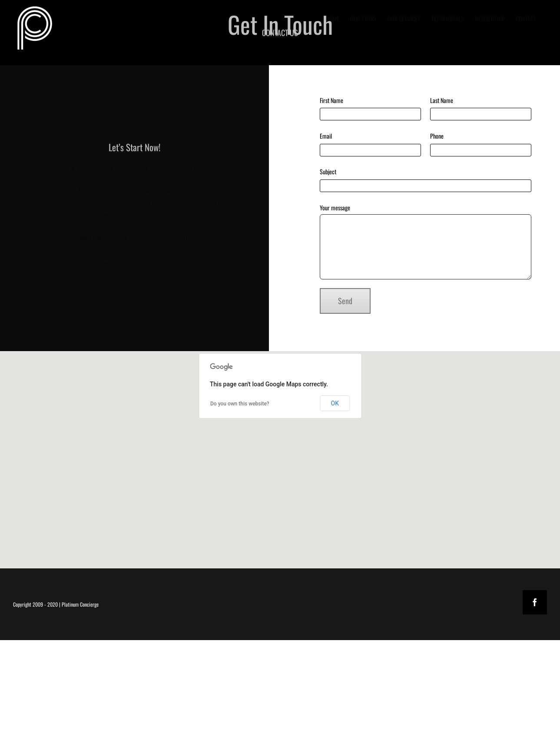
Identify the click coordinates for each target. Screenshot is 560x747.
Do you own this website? (240, 404)
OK (335, 403)
